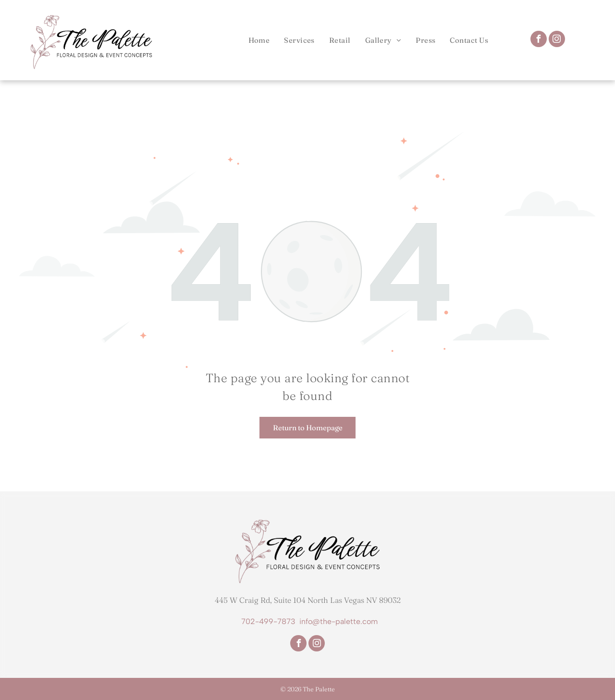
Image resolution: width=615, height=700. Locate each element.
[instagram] (557, 40)
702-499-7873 (268, 621)
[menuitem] (259, 40)
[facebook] (539, 40)
